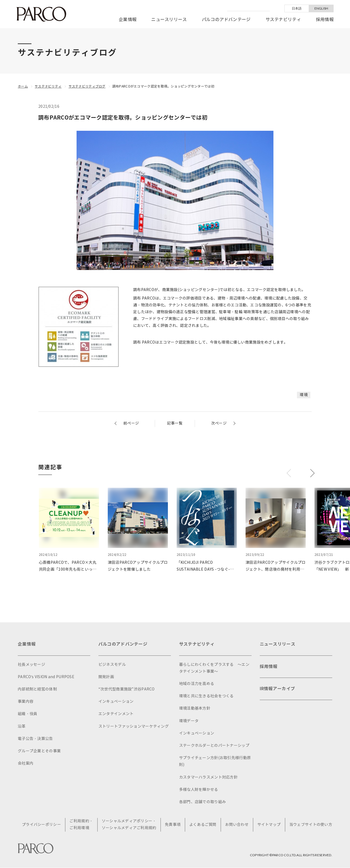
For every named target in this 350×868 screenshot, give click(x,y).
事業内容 (26, 702)
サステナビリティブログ (87, 86)
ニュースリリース (169, 20)
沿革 (22, 726)
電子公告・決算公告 (35, 739)
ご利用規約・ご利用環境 (82, 825)
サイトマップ (269, 825)
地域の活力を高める (197, 684)
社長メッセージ (31, 665)
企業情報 (128, 20)
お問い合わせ (237, 825)
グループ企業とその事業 (39, 751)
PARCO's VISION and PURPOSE (46, 677)
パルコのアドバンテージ (226, 20)
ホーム (23, 86)
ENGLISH (321, 8)
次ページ (219, 423)
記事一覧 (175, 423)
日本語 (297, 8)
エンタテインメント (116, 714)
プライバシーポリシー (42, 825)
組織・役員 (27, 714)
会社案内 (26, 763)
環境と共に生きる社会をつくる (206, 696)
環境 (304, 395)
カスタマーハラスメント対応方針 (208, 777)
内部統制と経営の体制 (37, 689)
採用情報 (325, 20)
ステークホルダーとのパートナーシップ (214, 746)
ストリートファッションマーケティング (134, 726)
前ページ (131, 423)
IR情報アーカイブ (278, 690)
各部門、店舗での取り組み (202, 802)
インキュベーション (116, 702)
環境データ (189, 721)
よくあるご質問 (203, 825)
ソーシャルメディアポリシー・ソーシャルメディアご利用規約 (129, 825)
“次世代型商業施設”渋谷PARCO (127, 689)
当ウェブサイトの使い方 (311, 825)
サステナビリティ (283, 20)
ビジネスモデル (112, 665)
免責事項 (173, 825)
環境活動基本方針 (195, 708)
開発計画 (106, 677)
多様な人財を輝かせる (199, 790)
